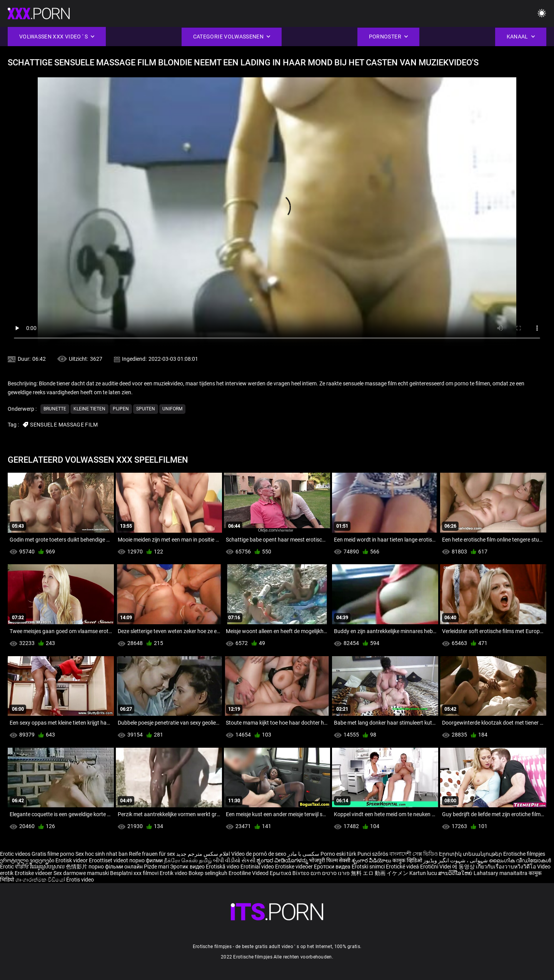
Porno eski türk (338, 854)
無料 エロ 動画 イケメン (380, 873)
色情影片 (77, 867)
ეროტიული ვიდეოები (28, 860)
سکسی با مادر (303, 854)
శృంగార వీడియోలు (372, 860)
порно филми (146, 860)
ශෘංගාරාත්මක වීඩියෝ (41, 880)
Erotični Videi (436, 867)
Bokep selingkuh (208, 873)
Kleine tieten (89, 409)
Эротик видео (188, 867)
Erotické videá (403, 867)
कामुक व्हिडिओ (408, 860)
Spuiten (146, 409)
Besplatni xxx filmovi (134, 873)
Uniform (172, 409)
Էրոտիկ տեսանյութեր (471, 854)
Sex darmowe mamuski (81, 873)
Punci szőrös (373, 854)
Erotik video (174, 873)
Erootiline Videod (249, 873)
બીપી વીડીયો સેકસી (234, 860)
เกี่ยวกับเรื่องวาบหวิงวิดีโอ (506, 867)
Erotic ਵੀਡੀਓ (15, 867)
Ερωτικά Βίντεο (290, 873)
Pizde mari (156, 867)
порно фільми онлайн (116, 867)
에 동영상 (464, 867)
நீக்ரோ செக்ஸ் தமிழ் (188, 860)
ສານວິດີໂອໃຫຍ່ (456, 873)
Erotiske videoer (295, 867)
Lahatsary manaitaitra (501, 873)
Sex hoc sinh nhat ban (102, 854)
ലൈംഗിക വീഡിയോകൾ (520, 860)
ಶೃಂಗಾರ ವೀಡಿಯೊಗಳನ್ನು (283, 860)
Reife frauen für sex (152, 854)
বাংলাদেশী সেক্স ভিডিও (414, 854)
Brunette (55, 409)
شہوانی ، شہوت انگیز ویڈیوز (456, 860)
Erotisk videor (72, 860)
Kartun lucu (424, 873)
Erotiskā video (223, 867)
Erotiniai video (258, 867)
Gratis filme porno (53, 854)
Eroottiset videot (109, 860)
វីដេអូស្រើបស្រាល (48, 867)
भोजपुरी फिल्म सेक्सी (330, 860)
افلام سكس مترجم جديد (203, 854)
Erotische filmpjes (524, 854)
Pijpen (121, 409)
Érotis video (80, 880)
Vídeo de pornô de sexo (259, 854)
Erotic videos (16, 854)
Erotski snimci (369, 867)
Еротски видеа (333, 867)
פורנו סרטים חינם (330, 873)
